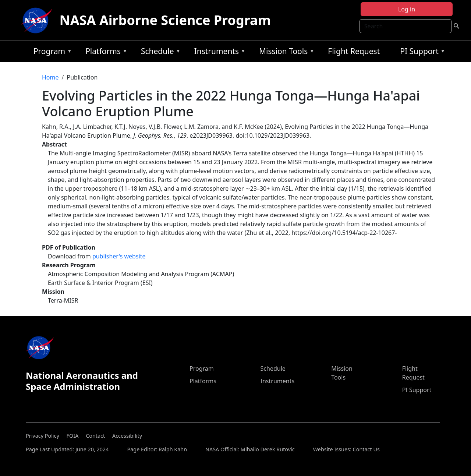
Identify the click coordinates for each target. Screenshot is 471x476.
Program (51, 52)
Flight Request (354, 51)
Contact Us (366, 449)
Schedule (159, 52)
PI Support (421, 52)
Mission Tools (285, 52)
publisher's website (119, 256)
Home (50, 77)
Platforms (105, 52)
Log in (407, 9)
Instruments (218, 52)
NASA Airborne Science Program (165, 20)
